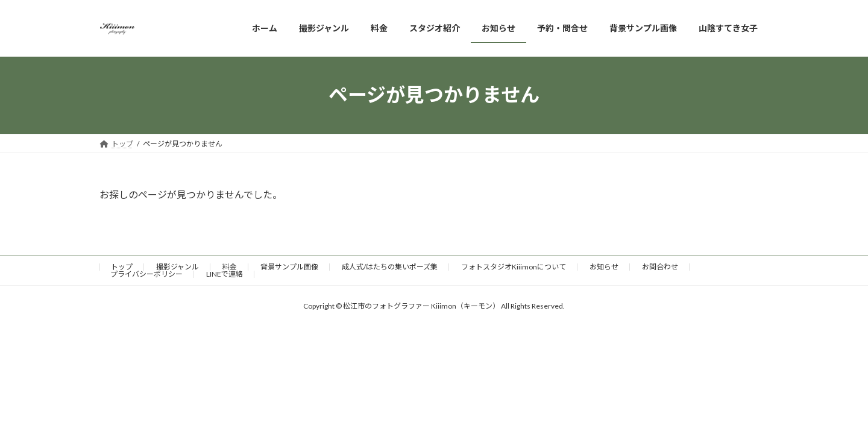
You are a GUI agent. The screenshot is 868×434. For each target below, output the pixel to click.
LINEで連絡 (225, 274)
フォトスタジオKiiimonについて (514, 267)
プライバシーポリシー (146, 274)
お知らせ (604, 267)
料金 (230, 267)
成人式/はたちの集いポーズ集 (390, 267)
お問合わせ (660, 267)
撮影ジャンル (178, 267)
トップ (122, 267)
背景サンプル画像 (289, 267)
